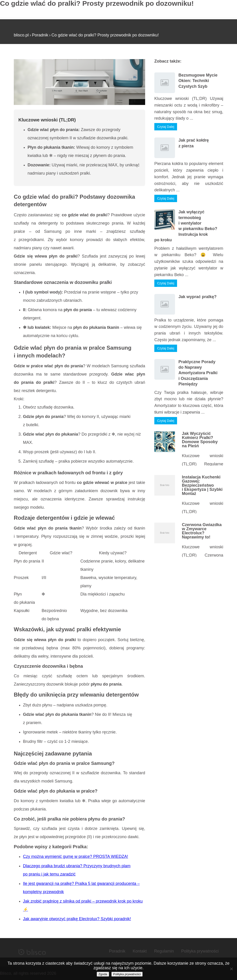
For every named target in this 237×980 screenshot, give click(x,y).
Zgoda (103, 974)
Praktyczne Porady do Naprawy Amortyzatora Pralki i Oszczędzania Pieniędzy (198, 373)
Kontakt (140, 951)
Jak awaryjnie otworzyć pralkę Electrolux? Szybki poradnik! (77, 919)
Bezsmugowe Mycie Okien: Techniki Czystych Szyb (198, 81)
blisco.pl (21, 35)
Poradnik (40, 35)
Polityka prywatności (200, 951)
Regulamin (164, 951)
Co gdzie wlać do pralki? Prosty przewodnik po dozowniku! (105, 35)
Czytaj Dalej (166, 127)
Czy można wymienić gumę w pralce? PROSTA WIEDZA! (76, 856)
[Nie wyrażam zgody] (231, 969)
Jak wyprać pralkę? (197, 297)
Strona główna (27, 57)
